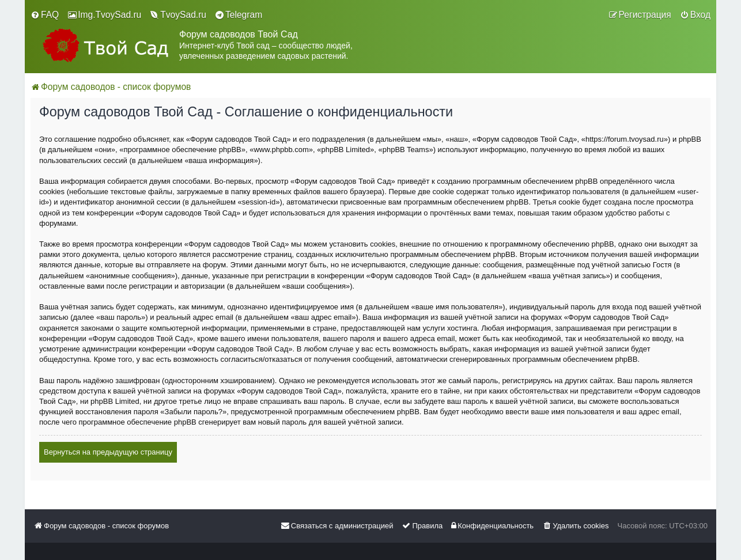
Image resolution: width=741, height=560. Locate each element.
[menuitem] (45, 15)
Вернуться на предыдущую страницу (108, 452)
